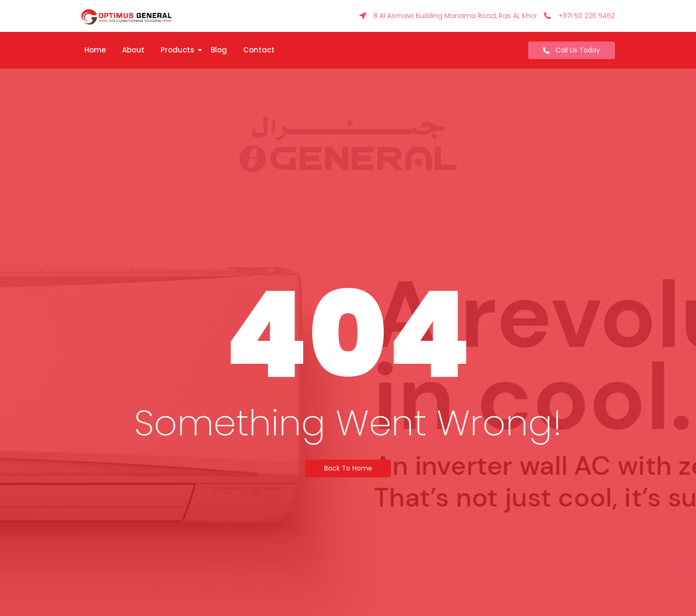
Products (179, 50)
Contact (259, 50)
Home (95, 50)
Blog (219, 50)
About (133, 50)
